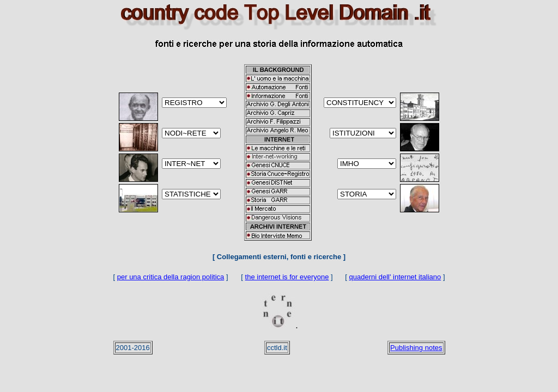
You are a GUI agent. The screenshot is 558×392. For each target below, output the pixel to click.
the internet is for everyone (287, 277)
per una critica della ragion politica (171, 277)
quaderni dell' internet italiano (395, 277)
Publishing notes (416, 348)
